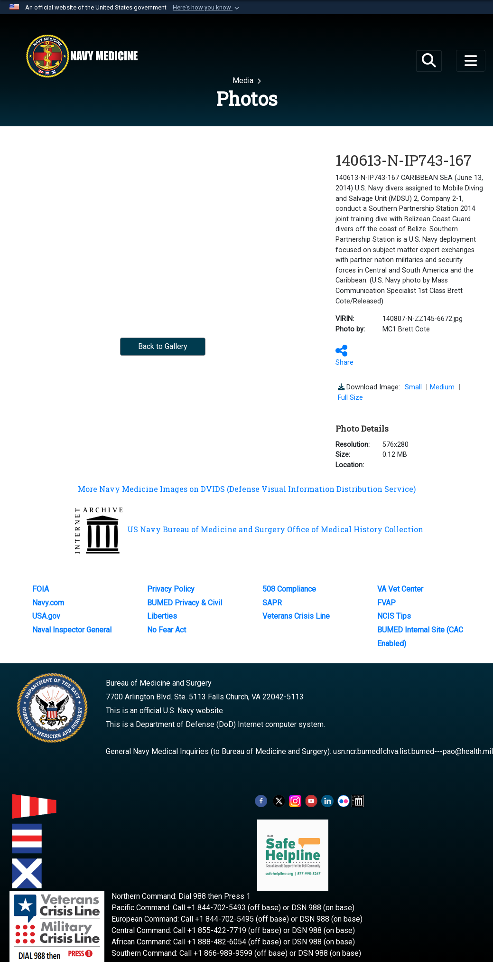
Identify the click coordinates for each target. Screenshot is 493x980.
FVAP (386, 603)
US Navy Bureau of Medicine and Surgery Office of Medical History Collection (249, 529)
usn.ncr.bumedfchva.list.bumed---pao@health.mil (413, 751)
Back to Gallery (163, 346)
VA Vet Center (400, 589)
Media (244, 80)
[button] (207, 8)
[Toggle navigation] (471, 61)
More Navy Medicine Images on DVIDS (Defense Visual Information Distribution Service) (247, 489)
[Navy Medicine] (82, 56)
